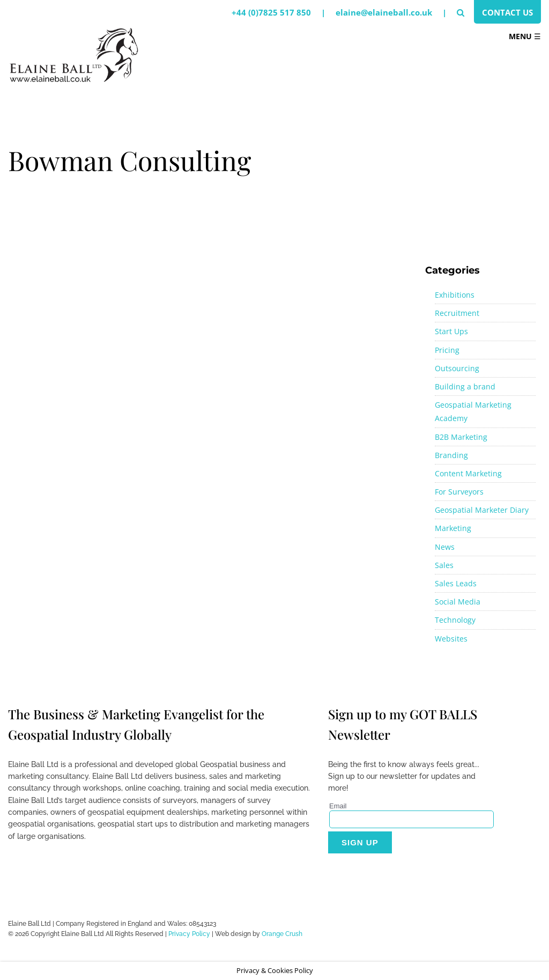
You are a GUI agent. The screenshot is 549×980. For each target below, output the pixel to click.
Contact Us (507, 12)
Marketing (453, 528)
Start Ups (451, 331)
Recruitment (457, 313)
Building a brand (465, 386)
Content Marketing (468, 473)
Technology (455, 620)
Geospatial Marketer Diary (482, 510)
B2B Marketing (461, 437)
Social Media (458, 602)
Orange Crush (282, 934)
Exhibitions (455, 295)
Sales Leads (456, 583)
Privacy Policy (189, 934)
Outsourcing (457, 368)
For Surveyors (459, 492)
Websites (451, 639)
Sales (444, 565)
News (445, 547)
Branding (451, 455)
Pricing (447, 350)
